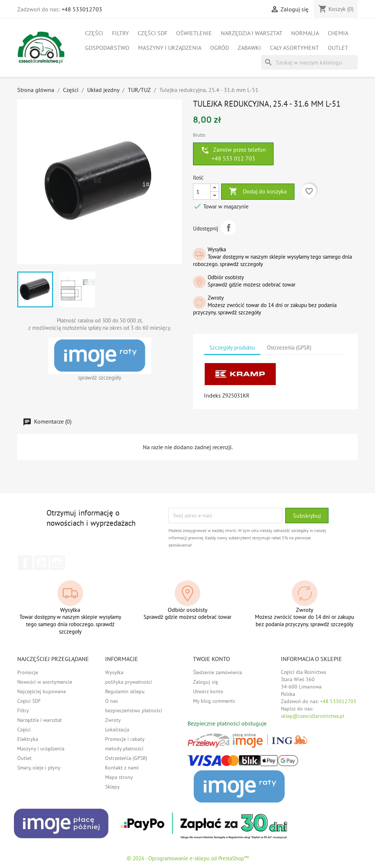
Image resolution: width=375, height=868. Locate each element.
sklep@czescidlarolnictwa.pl (313, 716)
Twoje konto (211, 659)
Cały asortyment (294, 48)
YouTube (41, 563)
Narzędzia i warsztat (252, 33)
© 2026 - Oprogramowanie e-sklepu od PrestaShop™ (188, 858)
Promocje (28, 672)
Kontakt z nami (122, 768)
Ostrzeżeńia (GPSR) (126, 758)
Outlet (338, 48)
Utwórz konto (208, 691)
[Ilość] (202, 192)
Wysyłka (114, 672)
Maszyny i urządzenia (170, 48)
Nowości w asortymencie (45, 682)
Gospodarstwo (107, 48)
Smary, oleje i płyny (39, 768)
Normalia (305, 33)
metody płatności (124, 749)
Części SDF (153, 33)
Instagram (57, 563)
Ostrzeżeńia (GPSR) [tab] (289, 348)
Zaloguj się (205, 682)
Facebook (25, 563)
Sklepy (112, 787)
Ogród (220, 48)
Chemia (338, 33)
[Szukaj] (309, 62)
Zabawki (249, 48)
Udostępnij (229, 228)
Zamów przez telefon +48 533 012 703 (233, 154)
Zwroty (113, 720)
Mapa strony (119, 777)
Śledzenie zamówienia (218, 672)
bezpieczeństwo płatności (134, 710)
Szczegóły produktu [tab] (232, 348)
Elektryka (28, 739)
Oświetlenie (194, 33)
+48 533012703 (82, 9)
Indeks (212, 395)
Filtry (120, 33)
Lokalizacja (117, 730)
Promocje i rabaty (125, 739)
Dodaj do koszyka (258, 192)
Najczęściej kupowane (42, 691)
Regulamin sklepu (125, 691)
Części (94, 33)
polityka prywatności (129, 682)
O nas (112, 701)
